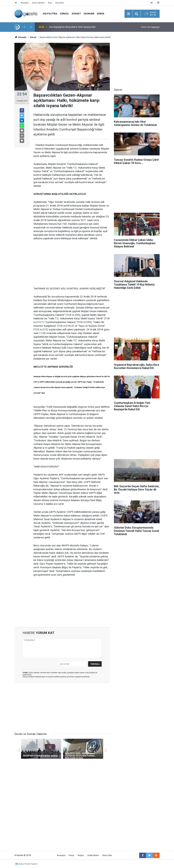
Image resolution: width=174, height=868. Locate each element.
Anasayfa (61, 855)
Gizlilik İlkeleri (93, 855)
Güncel (65, 14)
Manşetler (25, 3)
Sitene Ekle (59, 3)
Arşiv (50, 3)
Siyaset (76, 14)
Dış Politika (50, 14)
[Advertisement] (72, 264)
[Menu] (128, 14)
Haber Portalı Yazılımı (28, 864)
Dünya (101, 14)
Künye (72, 855)
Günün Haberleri (38, 3)
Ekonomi (89, 14)
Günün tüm (150, 27)
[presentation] (24, 27)
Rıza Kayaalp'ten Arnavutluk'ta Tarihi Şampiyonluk (72, 27)
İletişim (81, 855)
